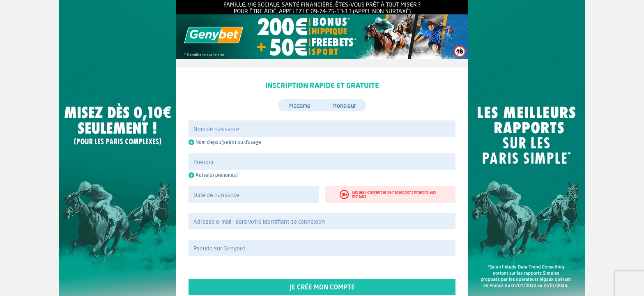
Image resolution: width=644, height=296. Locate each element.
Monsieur (344, 106)
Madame (300, 106)
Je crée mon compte (322, 287)
